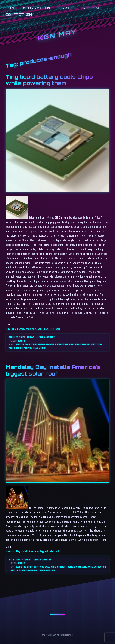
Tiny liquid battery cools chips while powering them (49, 80)
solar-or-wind (82, 344)
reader (21, 341)
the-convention (47, 570)
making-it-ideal (46, 344)
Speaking (92, 8)
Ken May (57, 35)
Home (11, 8)
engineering (31, 344)
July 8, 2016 (15, 559)
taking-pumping (24, 348)
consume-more (85, 567)
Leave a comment (46, 337)
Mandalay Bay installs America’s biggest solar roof (53, 370)
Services (66, 8)
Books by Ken (37, 8)
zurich (43, 348)
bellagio (72, 567)
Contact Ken (19, 15)
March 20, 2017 (16, 337)
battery (20, 344)
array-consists (59, 567)
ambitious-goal (42, 567)
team (36, 348)
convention (100, 567)
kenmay (31, 337)
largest (14, 570)
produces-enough (64, 344)
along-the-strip (24, 567)
